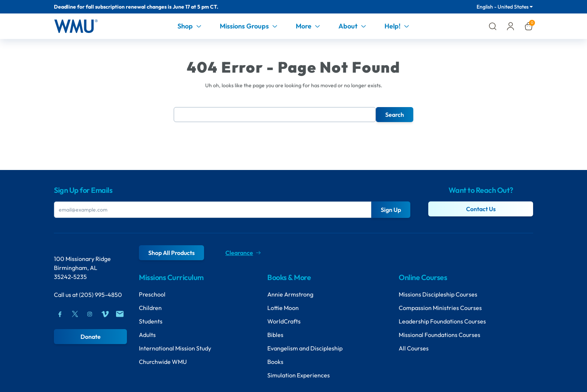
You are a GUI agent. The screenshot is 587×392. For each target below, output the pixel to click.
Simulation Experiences (299, 375)
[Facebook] (60, 314)
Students (151, 321)
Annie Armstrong (290, 294)
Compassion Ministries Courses (440, 308)
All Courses (414, 348)
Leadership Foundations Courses (442, 321)
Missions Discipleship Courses (438, 294)
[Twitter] (75, 314)
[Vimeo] (105, 314)
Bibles (275, 335)
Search (395, 115)
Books (275, 362)
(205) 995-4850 (101, 295)
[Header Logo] (76, 26)
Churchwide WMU (163, 362)
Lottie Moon (283, 308)
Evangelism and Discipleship (305, 348)
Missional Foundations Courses (440, 335)
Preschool (152, 294)
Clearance (243, 253)
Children (150, 308)
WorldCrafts (284, 321)
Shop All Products (171, 253)
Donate (91, 337)
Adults (147, 335)
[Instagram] (90, 314)
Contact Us (481, 209)
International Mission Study (175, 348)
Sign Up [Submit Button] (391, 210)
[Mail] (120, 314)
